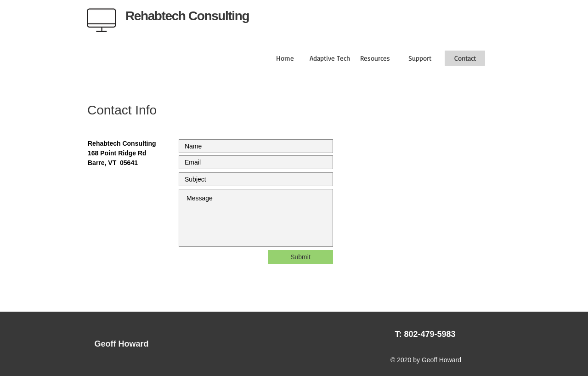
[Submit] (300, 257)
